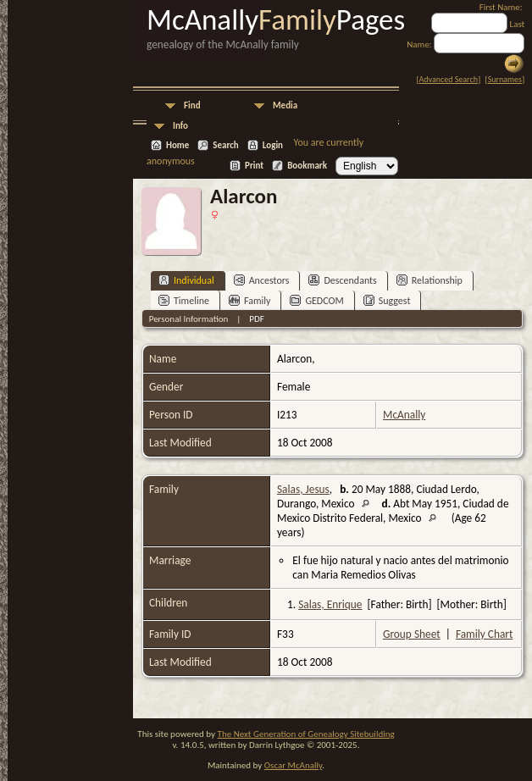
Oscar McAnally (294, 765)
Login (273, 145)
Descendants (342, 280)
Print (254, 166)
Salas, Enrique (330, 604)
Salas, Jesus (303, 489)
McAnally (404, 415)
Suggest (387, 300)
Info (180, 126)
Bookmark (307, 166)
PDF (257, 319)
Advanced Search (449, 79)
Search (225, 145)
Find (192, 105)
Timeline (184, 300)
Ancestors (262, 280)
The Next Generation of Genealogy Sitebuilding (306, 734)
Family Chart (485, 634)
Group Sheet (412, 634)
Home (177, 145)
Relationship (429, 280)
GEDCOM (316, 300)
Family (249, 300)
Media (285, 105)
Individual (186, 280)
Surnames (505, 79)
